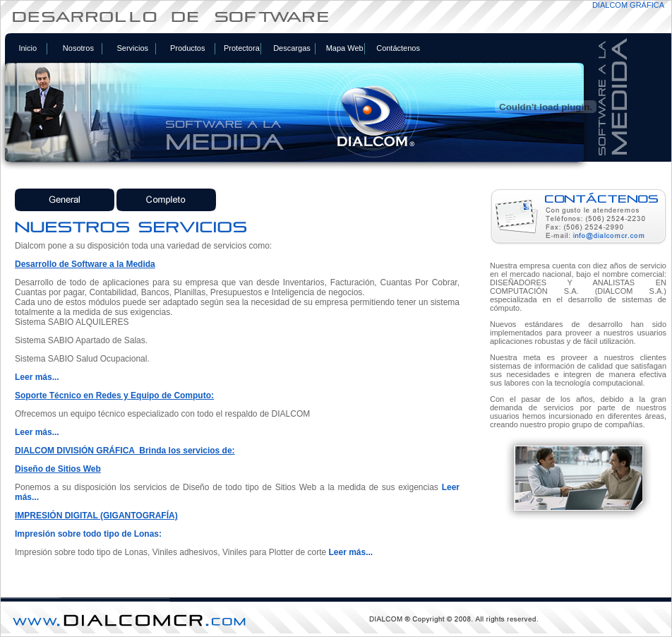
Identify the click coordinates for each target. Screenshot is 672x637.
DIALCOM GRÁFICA (628, 5)
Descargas (292, 48)
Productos (188, 48)
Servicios (132, 48)
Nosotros (78, 48)
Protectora (242, 48)
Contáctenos (398, 48)
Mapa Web (345, 48)
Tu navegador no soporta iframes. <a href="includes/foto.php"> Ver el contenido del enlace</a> (336, 389)
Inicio (28, 48)
